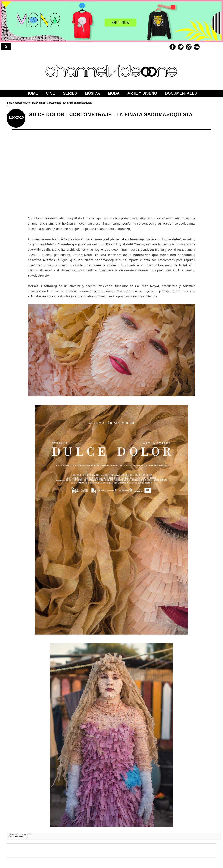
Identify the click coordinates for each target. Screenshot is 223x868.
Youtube (197, 47)
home (32, 93)
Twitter (181, 47)
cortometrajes (18, 837)
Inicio (10, 103)
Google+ (189, 47)
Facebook (173, 47)
